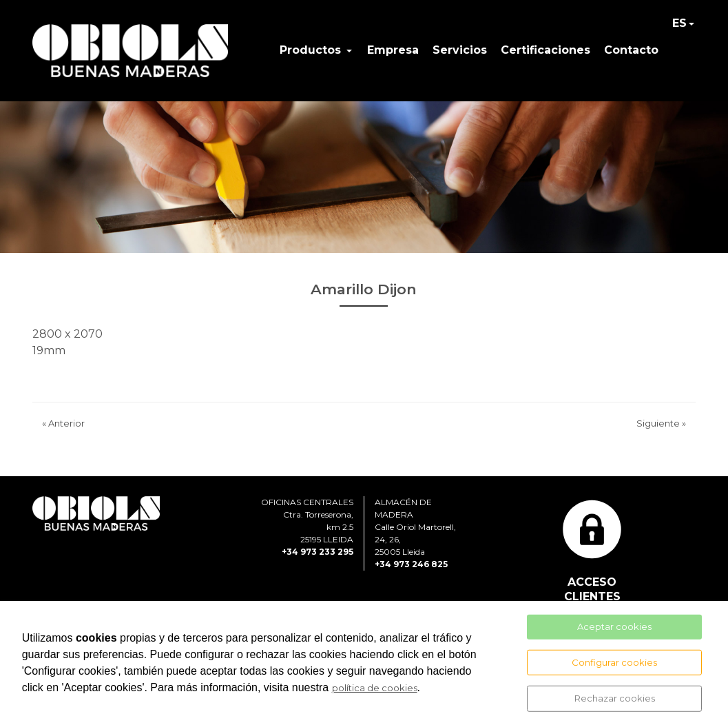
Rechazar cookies (615, 698)
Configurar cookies (614, 662)
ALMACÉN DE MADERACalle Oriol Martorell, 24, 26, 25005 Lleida (415, 527)
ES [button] (679, 23)
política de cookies (375, 688)
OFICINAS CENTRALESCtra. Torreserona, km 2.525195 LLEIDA (307, 521)
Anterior (63, 423)
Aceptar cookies (614, 626)
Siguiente (661, 423)
